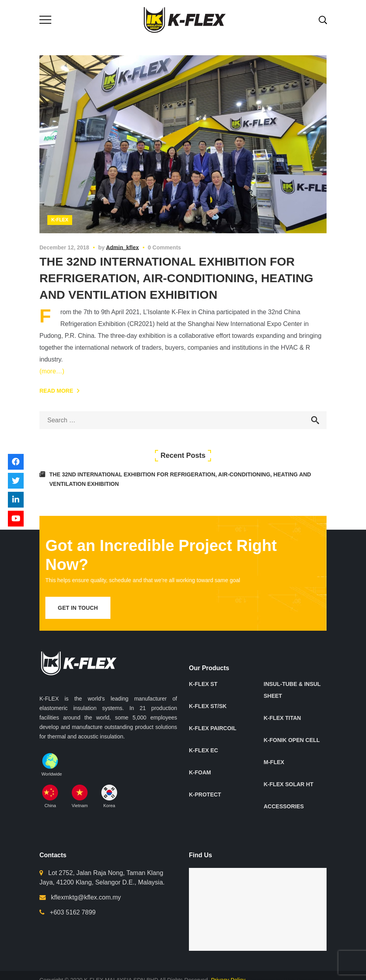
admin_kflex (122, 247)
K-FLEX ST (203, 684)
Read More (56, 391)
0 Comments (164, 247)
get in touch (78, 608)
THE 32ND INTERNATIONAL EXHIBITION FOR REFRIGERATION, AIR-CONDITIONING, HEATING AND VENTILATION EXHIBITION (176, 278)
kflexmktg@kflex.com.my (86, 897)
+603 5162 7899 (73, 912)
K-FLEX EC (204, 750)
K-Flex (60, 220)
